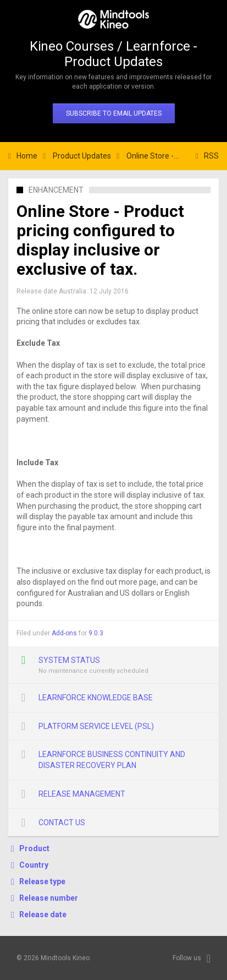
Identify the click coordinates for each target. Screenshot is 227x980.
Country (34, 865)
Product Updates (82, 156)
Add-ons (64, 633)
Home (27, 156)
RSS (211, 156)
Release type (42, 881)
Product (34, 848)
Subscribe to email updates (114, 113)
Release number (49, 898)
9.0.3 (96, 633)
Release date (43, 914)
